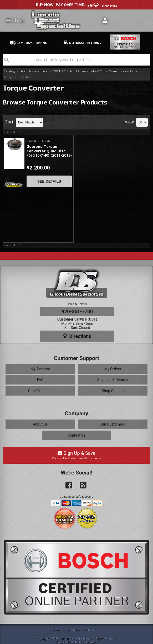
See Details (49, 181)
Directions (77, 336)
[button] (76, 60)
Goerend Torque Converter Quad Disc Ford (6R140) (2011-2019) (49, 151)
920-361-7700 (77, 311)
